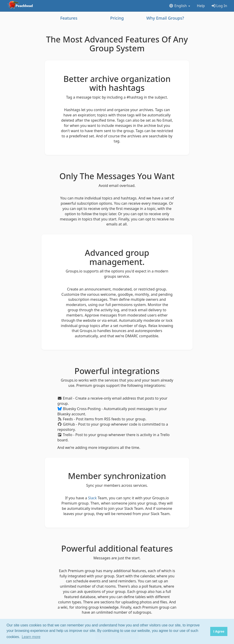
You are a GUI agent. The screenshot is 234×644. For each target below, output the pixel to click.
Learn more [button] (31, 637)
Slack (92, 498)
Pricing (117, 18)
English (179, 6)
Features (69, 18)
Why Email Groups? (165, 18)
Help (201, 6)
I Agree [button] (219, 631)
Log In (219, 6)
